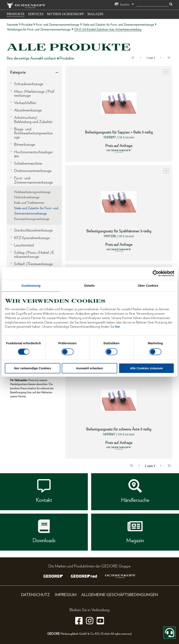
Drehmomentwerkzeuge (33, 171)
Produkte (16, 14)
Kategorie (18, 72)
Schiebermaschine (28, 163)
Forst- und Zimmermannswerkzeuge (57, 25)
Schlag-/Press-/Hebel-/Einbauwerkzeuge (34, 254)
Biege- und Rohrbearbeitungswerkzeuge (33, 133)
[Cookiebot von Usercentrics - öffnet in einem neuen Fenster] (156, 273)
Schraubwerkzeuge (29, 84)
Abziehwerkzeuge (28, 110)
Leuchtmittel (24, 245)
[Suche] (153, 5)
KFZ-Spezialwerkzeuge (32, 238)
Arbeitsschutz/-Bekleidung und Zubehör (33, 119)
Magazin (95, 14)
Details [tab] (89, 286)
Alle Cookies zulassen (146, 368)
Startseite (12, 25)
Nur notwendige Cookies (33, 368)
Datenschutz (35, 595)
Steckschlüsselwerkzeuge (33, 230)
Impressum (66, 595)
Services (36, 14)
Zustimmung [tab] (31, 286)
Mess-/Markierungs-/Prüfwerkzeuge (34, 93)
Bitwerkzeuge (25, 144)
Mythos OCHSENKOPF (66, 14)
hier (118, 327)
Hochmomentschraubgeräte (34, 154)
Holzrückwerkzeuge (27, 197)
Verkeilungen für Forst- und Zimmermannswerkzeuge (39, 29)
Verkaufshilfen (25, 103)
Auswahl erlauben (89, 368)
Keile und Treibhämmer (29, 203)
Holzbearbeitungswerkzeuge (32, 192)
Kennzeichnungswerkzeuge (32, 219)
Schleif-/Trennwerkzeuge (34, 264)
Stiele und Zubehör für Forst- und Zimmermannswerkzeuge (118, 25)
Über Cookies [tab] (148, 286)
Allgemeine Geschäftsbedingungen (120, 595)
